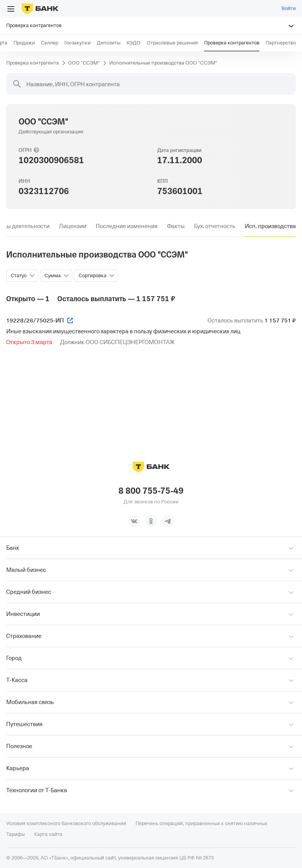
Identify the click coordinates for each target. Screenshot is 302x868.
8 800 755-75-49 (151, 491)
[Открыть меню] (11, 9)
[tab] (73, 226)
